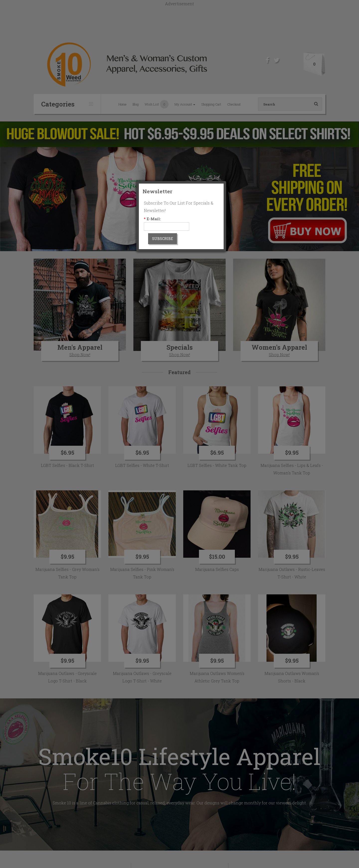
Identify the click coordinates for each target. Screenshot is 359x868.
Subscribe (163, 239)
